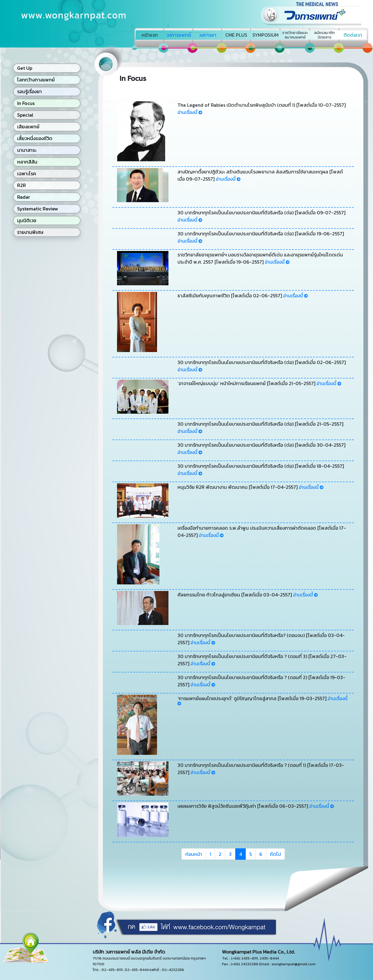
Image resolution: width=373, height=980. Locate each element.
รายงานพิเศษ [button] (30, 232)
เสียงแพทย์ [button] (28, 127)
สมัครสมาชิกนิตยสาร (324, 35)
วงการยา (208, 35)
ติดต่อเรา (353, 35)
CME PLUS (236, 35)
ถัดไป (275, 854)
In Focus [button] (26, 103)
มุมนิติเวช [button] (27, 220)
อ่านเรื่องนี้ (190, 112)
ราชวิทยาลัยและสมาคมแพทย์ (295, 35)
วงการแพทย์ (179, 35)
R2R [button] (22, 185)
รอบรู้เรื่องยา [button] (29, 91)
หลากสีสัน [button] (27, 162)
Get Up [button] (25, 68)
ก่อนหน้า (194, 854)
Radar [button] (24, 197)
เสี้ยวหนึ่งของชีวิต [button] (35, 138)
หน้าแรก (150, 35)
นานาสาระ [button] (27, 150)
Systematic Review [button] (38, 209)
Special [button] (25, 115)
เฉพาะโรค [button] (27, 173)
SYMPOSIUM (265, 35)
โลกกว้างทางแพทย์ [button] (36, 80)
